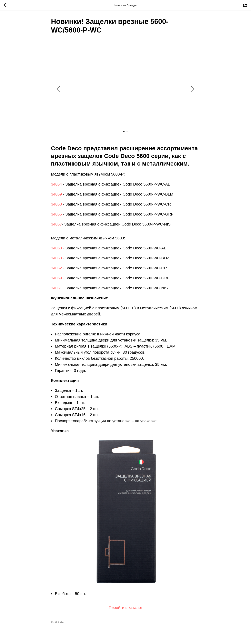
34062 (56, 270)
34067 (56, 226)
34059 (56, 280)
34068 (56, 206)
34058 (56, 250)
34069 (56, 196)
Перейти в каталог (125, 609)
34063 (56, 260)
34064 (56, 186)
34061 (56, 290)
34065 (56, 216)
